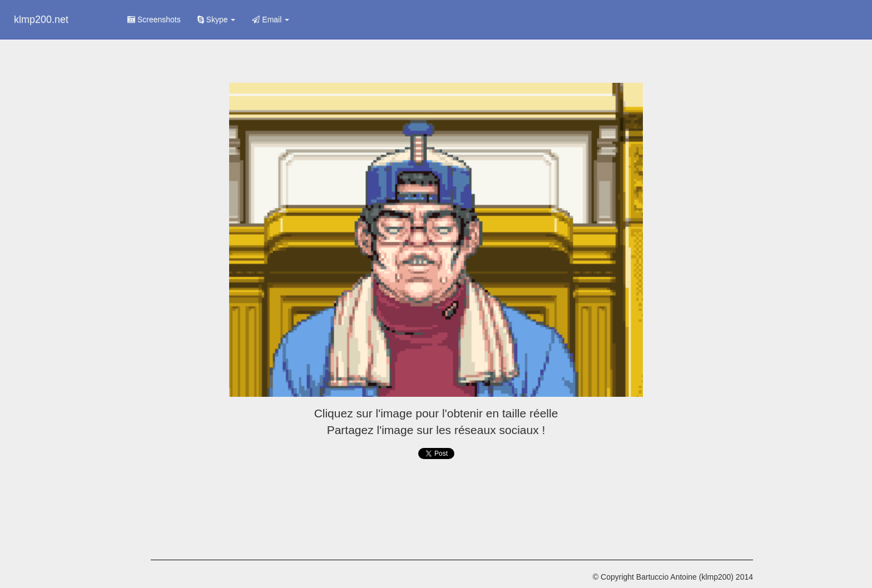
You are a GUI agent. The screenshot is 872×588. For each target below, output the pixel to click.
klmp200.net (41, 19)
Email (271, 19)
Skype (217, 19)
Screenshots (154, 19)
